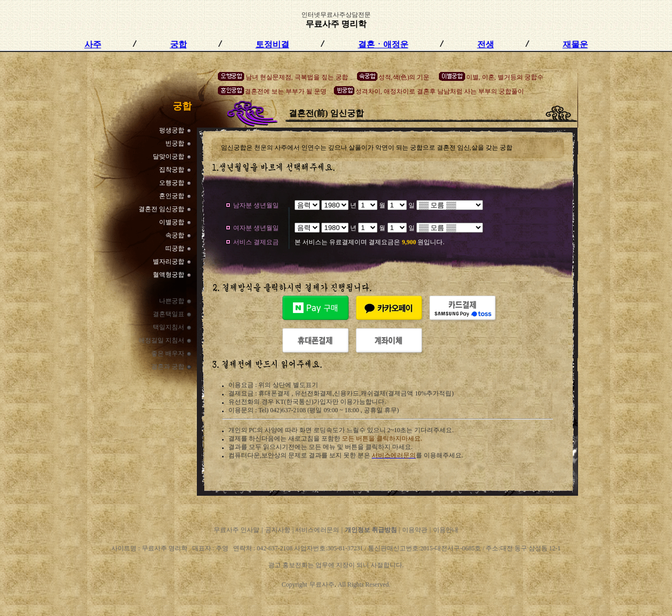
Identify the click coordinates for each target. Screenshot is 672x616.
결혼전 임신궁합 (161, 209)
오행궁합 (172, 183)
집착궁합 (172, 170)
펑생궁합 (172, 130)
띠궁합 (175, 248)
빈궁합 (175, 143)
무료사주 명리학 (336, 24)
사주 (93, 44)
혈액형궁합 (169, 275)
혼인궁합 (172, 196)
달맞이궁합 (169, 156)
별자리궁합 (169, 262)
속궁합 (175, 235)
